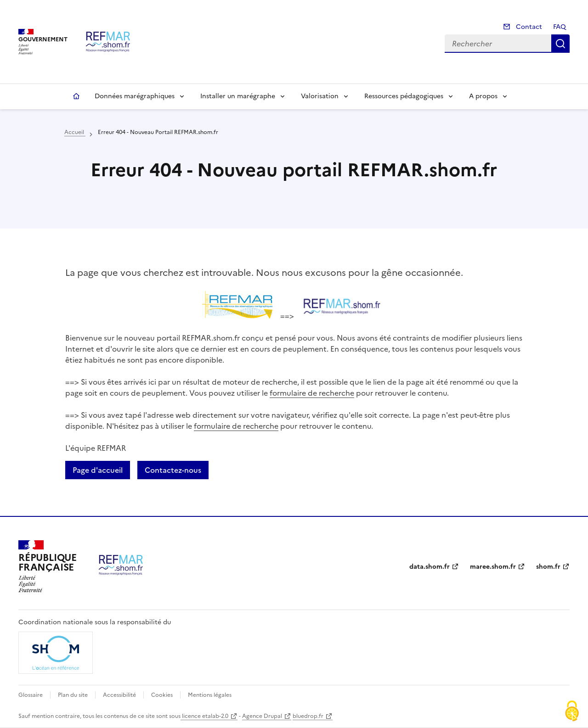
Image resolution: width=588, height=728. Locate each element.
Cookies (162, 695)
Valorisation (320, 96)
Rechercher (560, 44)
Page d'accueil (98, 470)
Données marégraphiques (135, 96)
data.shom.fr (430, 567)
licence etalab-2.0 (204, 716)
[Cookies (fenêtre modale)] (572, 712)
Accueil (76, 96)
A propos (483, 96)
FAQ (560, 27)
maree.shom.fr (493, 567)
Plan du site (73, 695)
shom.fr (548, 567)
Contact (528, 27)
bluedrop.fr (308, 716)
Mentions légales (210, 695)
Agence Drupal (262, 716)
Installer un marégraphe (238, 96)
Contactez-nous (173, 470)
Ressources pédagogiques (404, 96)
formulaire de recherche (312, 393)
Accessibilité (119, 695)
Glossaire (31, 695)
